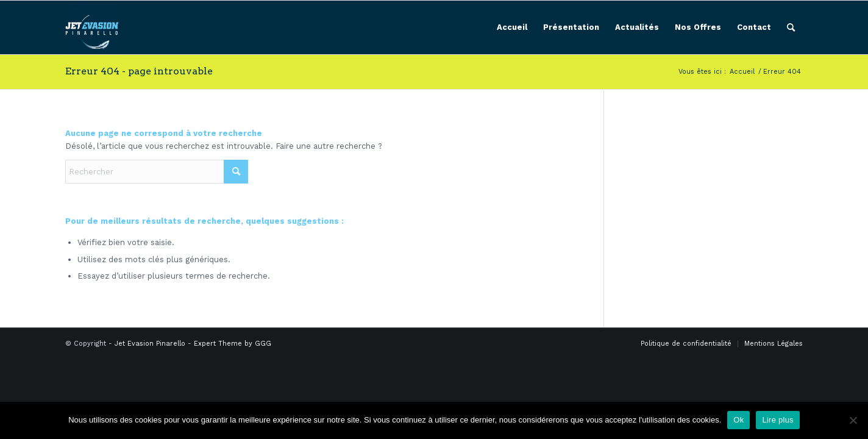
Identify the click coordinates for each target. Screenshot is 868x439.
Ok (738, 420)
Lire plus (777, 420)
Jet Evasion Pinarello (150, 344)
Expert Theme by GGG (233, 344)
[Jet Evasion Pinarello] (92, 27)
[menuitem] (512, 27)
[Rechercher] (791, 27)
